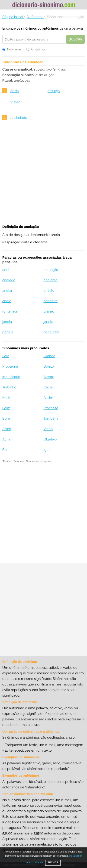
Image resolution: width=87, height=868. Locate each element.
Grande (49, 356)
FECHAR (53, 862)
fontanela (10, 311)
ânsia (15, 91)
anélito (49, 291)
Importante (11, 377)
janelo (48, 322)
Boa (5, 450)
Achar (7, 439)
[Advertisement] (43, 173)
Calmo (49, 387)
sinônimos (29, 28)
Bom (6, 418)
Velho (48, 429)
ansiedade (19, 118)
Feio (6, 356)
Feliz (6, 408)
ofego (15, 101)
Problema (10, 366)
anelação (51, 270)
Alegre (49, 377)
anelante (50, 280)
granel (48, 311)
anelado (9, 280)
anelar (7, 291)
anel (6, 270)
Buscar (76, 39)
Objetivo (50, 439)
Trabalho (9, 387)
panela (8, 332)
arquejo (54, 91)
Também (50, 418)
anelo (7, 301)
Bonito (49, 366)
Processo (51, 408)
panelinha (51, 332)
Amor (7, 429)
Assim (48, 398)
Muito (7, 398)
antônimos (50, 28)
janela (7, 322)
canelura (50, 301)
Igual (47, 450)
